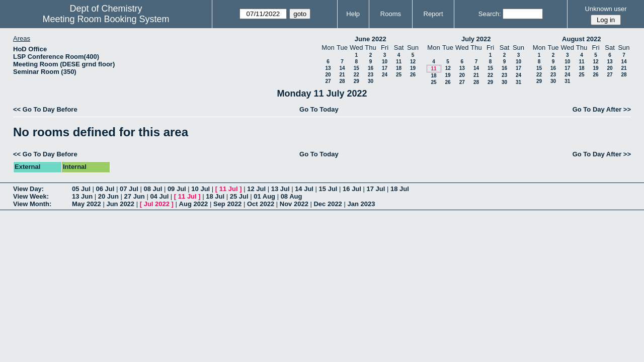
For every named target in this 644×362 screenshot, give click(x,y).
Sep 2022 (227, 204)
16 (371, 68)
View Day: (28, 189)
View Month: (32, 204)
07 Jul (129, 189)
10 (385, 62)
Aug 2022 (194, 204)
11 (399, 62)
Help (353, 14)
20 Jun (108, 196)
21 (342, 75)
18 (399, 68)
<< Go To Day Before (45, 109)
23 (371, 75)
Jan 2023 (361, 204)
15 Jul (328, 189)
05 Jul (81, 189)
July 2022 (476, 39)
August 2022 (581, 39)
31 (518, 82)
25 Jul (239, 196)
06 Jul (105, 189)
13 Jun (82, 196)
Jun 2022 (120, 204)
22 (356, 75)
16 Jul (352, 189)
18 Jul (400, 189)
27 (328, 81)
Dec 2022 (328, 204)
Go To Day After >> (602, 109)
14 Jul (304, 189)
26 (413, 75)
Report (433, 14)
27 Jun (135, 196)
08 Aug (292, 196)
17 (385, 68)
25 (399, 75)
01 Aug (264, 196)
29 (356, 81)
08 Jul (153, 189)
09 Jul (177, 189)
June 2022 (371, 39)
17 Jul (376, 189)
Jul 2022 (157, 204)
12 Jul (256, 189)
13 (328, 68)
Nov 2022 (294, 204)
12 (413, 62)
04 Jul (159, 196)
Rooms (391, 14)
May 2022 (87, 204)
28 (342, 81)
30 (371, 81)
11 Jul (229, 189)
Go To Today (319, 109)
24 (385, 75)
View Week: (31, 196)
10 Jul (200, 189)
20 (328, 75)
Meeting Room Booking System (106, 19)
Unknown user (606, 9)
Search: (490, 14)
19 (413, 68)
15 (356, 68)
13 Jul (280, 189)
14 (342, 68)
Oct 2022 (261, 204)
